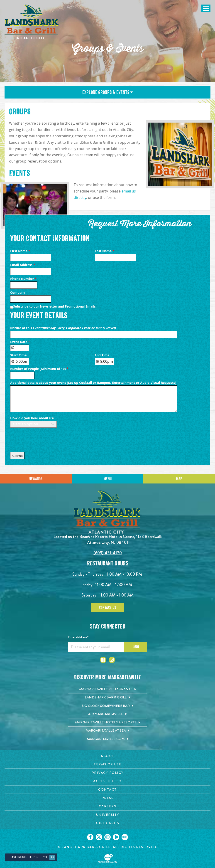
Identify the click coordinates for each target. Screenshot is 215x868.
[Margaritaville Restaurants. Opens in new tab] (107, 689)
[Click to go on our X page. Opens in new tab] (99, 837)
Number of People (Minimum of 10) (39, 369)
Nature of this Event (64, 328)
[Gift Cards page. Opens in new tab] (107, 823)
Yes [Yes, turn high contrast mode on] (45, 857)
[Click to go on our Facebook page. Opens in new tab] (90, 837)
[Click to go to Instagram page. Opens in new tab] (112, 660)
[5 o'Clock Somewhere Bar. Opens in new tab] (107, 706)
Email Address (23, 265)
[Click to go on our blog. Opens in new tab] (125, 837)
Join (136, 647)
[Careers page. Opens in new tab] (107, 806)
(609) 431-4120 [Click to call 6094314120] (108, 553)
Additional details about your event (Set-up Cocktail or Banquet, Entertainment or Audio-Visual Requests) (94, 383)
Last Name (105, 251)
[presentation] (45, 439)
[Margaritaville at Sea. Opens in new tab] (107, 731)
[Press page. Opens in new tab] (107, 798)
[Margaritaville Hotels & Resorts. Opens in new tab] (107, 723)
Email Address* (78, 637)
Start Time (18, 355)
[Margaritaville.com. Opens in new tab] (107, 739)
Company (18, 293)
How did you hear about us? (32, 418)
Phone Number (23, 279)
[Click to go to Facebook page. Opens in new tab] (103, 660)
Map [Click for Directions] (179, 479)
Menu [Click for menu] (107, 479)
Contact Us (107, 607)
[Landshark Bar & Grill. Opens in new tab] (107, 698)
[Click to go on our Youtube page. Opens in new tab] (116, 837)
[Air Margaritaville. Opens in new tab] (107, 714)
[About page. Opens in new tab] (107, 756)
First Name (20, 251)
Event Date (20, 342)
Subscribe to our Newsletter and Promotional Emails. (55, 306)
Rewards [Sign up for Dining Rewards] (36, 479)
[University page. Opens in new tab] (107, 815)
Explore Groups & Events (108, 92)
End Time (102, 355)
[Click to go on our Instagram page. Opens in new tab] (107, 837)
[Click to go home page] (32, 22)
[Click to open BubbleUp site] (107, 858)
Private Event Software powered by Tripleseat (149, 455)
